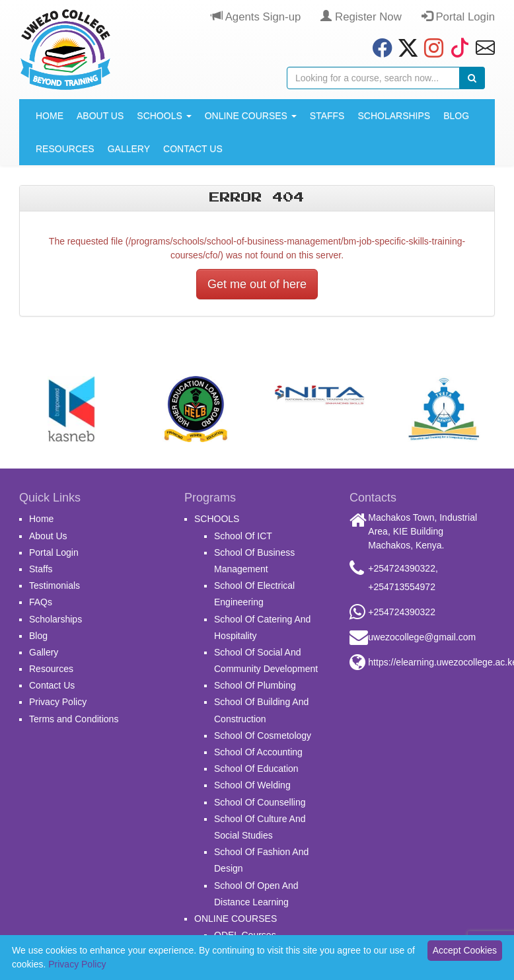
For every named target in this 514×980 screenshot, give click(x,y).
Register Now (361, 17)
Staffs (327, 116)
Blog (456, 116)
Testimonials (55, 585)
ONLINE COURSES (251, 116)
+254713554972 (402, 587)
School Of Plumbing (255, 685)
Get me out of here (257, 284)
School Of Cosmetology (263, 735)
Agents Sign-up (256, 17)
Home (50, 116)
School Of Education (256, 769)
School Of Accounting (258, 752)
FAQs (41, 602)
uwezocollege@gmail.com (422, 637)
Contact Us (193, 149)
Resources (65, 149)
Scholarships (394, 116)
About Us (100, 116)
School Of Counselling (260, 802)
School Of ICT (243, 536)
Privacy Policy (58, 702)
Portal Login (458, 17)
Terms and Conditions (74, 719)
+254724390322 (402, 568)
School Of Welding (252, 785)
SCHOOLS (164, 116)
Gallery (129, 149)
